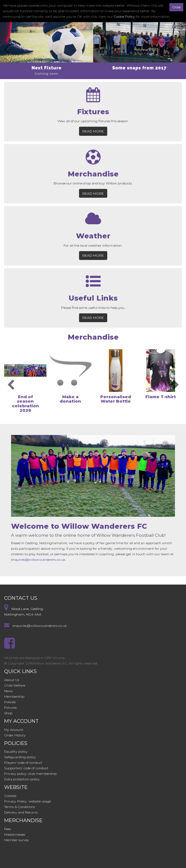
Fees (7, 829)
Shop (8, 713)
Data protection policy (22, 779)
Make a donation (70, 399)
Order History (15, 735)
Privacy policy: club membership (30, 774)
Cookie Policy (124, 16)
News (8, 691)
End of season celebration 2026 (25, 404)
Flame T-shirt (161, 397)
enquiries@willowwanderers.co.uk (38, 560)
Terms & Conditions (19, 807)
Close (176, 7)
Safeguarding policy (20, 757)
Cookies (10, 796)
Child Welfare (15, 685)
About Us (12, 680)
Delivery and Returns (21, 812)
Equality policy (16, 751)
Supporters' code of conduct (26, 768)
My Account (14, 730)
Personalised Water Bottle (116, 399)
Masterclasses (15, 834)
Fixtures (10, 707)
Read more (93, 131)
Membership (14, 696)
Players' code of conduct (23, 763)
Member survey (17, 840)
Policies (10, 702)
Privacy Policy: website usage (27, 801)
